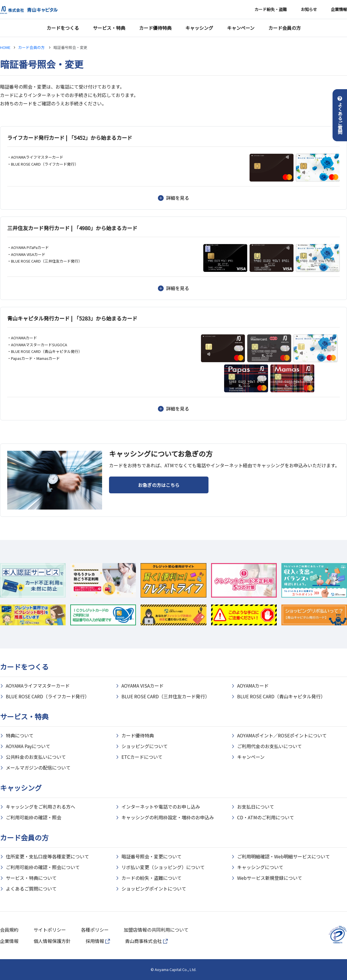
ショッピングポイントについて (154, 889)
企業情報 (339, 9)
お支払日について (256, 807)
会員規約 (9, 930)
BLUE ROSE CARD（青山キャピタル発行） (281, 696)
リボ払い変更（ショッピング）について (163, 867)
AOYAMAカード (253, 686)
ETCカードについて (142, 757)
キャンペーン (241, 28)
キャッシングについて (260, 867)
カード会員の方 (285, 28)
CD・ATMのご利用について (266, 817)
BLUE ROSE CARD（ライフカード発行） (48, 696)
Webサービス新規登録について (270, 878)
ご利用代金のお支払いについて (270, 746)
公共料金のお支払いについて (36, 757)
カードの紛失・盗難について (152, 878)
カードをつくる (63, 28)
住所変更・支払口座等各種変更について (47, 856)
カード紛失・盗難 (271, 9)
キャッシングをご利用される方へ (40, 807)
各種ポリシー (95, 930)
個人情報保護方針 (52, 941)
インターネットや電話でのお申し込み (161, 807)
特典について (20, 735)
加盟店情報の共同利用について (156, 930)
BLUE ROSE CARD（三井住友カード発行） (166, 696)
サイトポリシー (50, 930)
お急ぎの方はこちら (159, 485)
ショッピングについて (145, 746)
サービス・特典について (31, 878)
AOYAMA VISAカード (143, 686)
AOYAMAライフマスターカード (38, 686)
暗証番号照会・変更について (152, 856)
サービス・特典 (109, 28)
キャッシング (199, 28)
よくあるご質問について (31, 889)
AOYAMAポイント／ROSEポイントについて (282, 735)
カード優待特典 (155, 28)
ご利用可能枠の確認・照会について (43, 867)
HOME (5, 47)
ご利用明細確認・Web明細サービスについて (284, 856)
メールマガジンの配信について (38, 767)
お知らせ (309, 9)
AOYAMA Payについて (28, 746)
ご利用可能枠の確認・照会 (34, 817)
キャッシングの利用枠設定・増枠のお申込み (168, 817)
